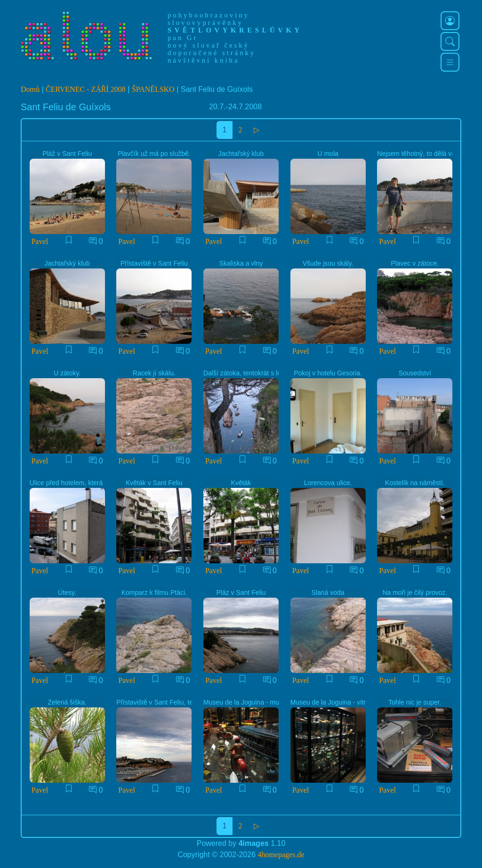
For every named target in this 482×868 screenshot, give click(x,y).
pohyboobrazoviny (209, 15)
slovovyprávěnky (205, 23)
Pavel (40, 241)
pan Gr (183, 38)
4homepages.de (281, 855)
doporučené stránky (212, 53)
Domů (30, 89)
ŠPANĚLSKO (153, 89)
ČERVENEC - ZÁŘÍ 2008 (86, 89)
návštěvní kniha (203, 60)
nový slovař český (209, 45)
